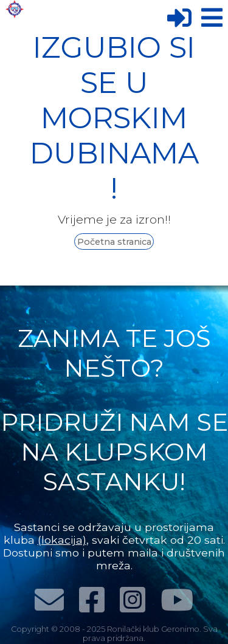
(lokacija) (62, 540)
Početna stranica (114, 242)
